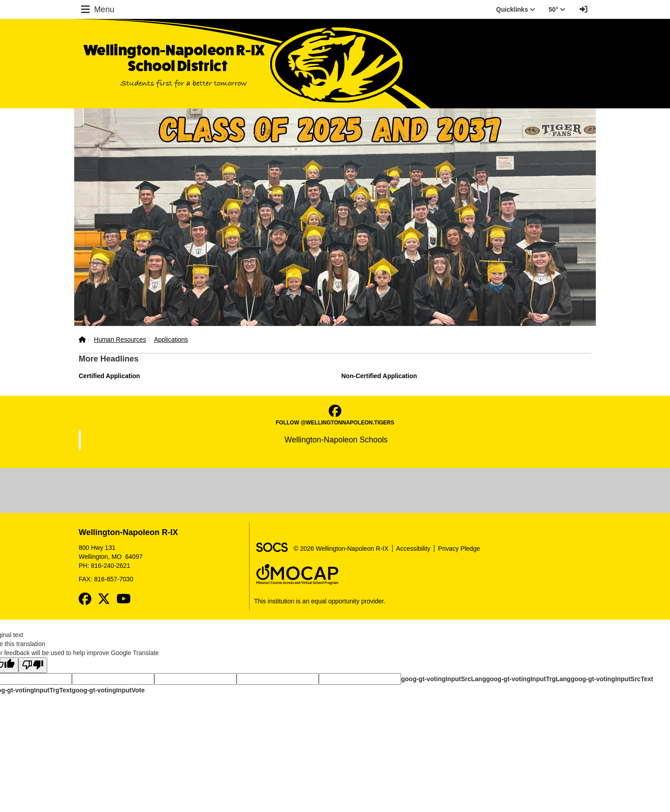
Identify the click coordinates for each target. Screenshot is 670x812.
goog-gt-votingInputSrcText (612, 679)
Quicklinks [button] (516, 9)
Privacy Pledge (459, 549)
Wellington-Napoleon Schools (336, 440)
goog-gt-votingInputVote (108, 690)
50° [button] (557, 9)
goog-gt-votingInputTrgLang (528, 679)
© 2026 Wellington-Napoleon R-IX (341, 549)
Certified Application (109, 376)
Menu (97, 9)
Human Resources (120, 339)
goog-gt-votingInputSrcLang (444, 679)
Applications (171, 339)
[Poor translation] (33, 665)
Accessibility (413, 549)
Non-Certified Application (379, 376)
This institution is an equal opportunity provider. (320, 601)
